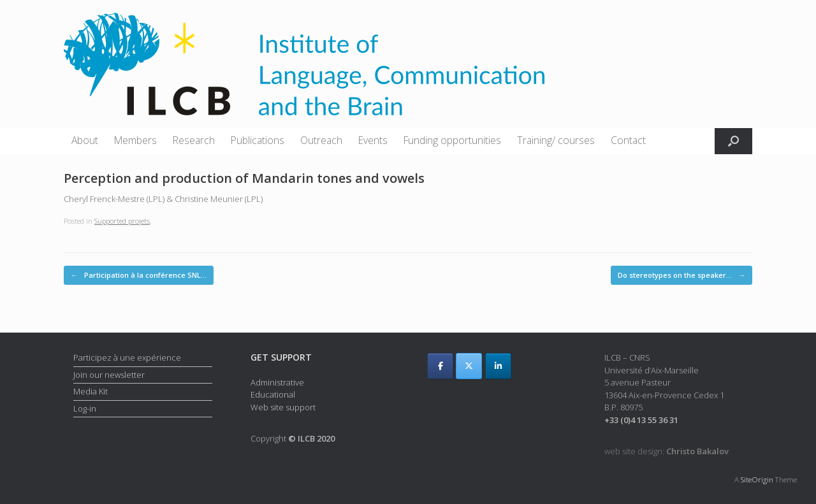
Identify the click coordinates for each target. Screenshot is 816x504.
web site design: (667, 451)
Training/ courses (556, 140)
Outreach (321, 140)
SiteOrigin (757, 479)
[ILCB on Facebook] (440, 366)
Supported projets (122, 221)
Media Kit (91, 391)
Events (373, 140)
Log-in (85, 408)
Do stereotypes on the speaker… (681, 276)
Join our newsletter (109, 375)
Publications (258, 140)
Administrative (277, 382)
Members (135, 140)
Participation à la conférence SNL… (139, 276)
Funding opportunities (452, 140)
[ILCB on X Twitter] (469, 366)
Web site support (283, 407)
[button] (733, 141)
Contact (628, 140)
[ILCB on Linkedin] (498, 366)
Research (194, 140)
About (85, 140)
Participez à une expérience (127, 357)
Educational (273, 394)
